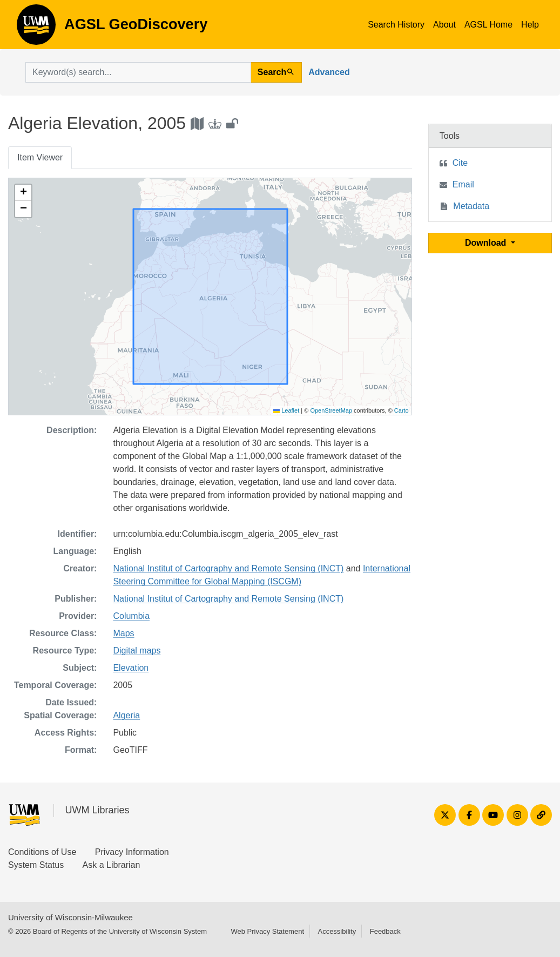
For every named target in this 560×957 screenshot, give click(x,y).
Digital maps (137, 651)
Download (487, 243)
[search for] (138, 72)
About (444, 25)
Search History (396, 25)
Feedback (385, 931)
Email (463, 184)
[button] (23, 193)
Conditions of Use (42, 852)
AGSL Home (488, 25)
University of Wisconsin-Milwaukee (70, 917)
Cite (460, 163)
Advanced (329, 72)
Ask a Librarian (112, 865)
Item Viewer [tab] (40, 157)
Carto (402, 410)
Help (530, 25)
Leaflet (286, 410)
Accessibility (337, 931)
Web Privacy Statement (267, 931)
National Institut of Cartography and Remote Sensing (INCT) (228, 568)
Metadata (471, 206)
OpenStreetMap (331, 410)
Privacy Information (132, 852)
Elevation (131, 668)
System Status (36, 865)
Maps (123, 633)
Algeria (126, 715)
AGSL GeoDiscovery (36, 28)
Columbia (131, 616)
